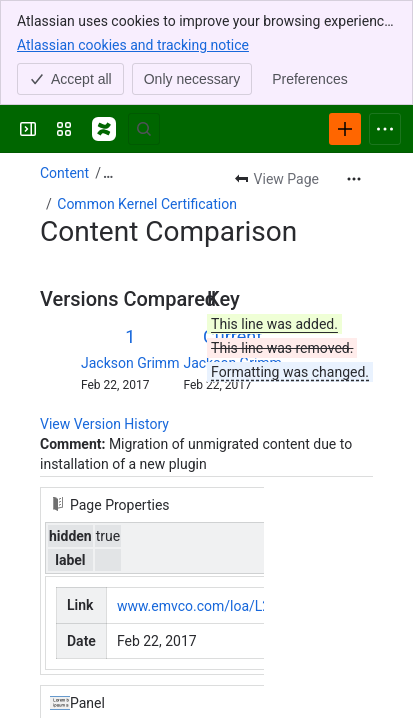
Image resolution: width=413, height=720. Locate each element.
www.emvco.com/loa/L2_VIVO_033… (232, 606)
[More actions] (354, 179)
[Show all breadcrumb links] (108, 173)
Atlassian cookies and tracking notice (133, 44)
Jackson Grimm (130, 363)
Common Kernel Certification (147, 204)
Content (64, 173)
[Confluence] (104, 129)
